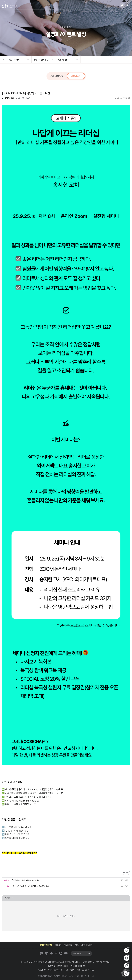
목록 (126, 873)
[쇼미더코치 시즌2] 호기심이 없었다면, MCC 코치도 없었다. (31, 886)
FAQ (77, 945)
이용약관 (58, 945)
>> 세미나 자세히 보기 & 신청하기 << (20, 853)
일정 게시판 (63, 60)
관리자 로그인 (93, 976)
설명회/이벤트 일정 (41, 60)
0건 (18, 98)
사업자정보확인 (87, 945)
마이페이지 (68, 945)
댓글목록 (7, 898)
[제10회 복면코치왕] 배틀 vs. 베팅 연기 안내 (26, 880)
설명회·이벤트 (14, 60)
